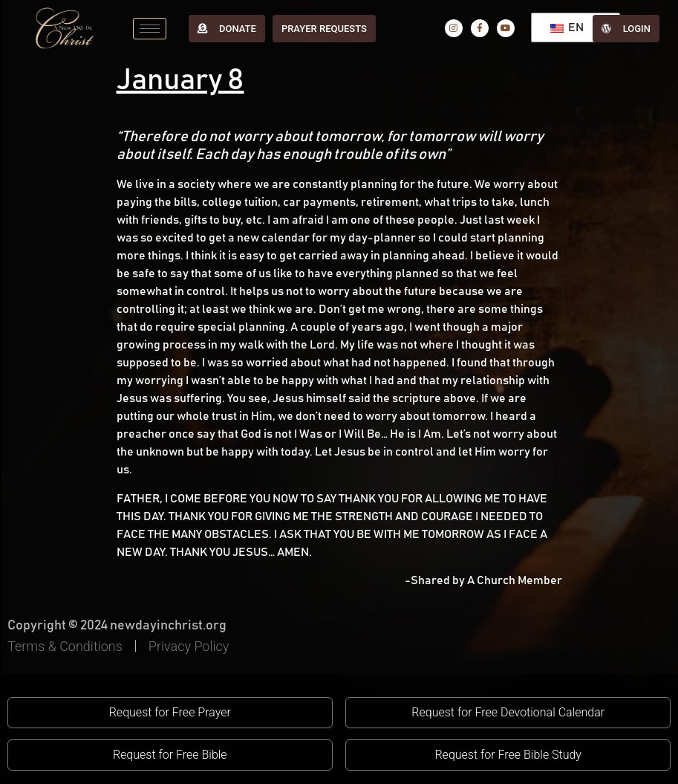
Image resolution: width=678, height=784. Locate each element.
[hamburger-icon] (150, 29)
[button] (170, 713)
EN (567, 27)
